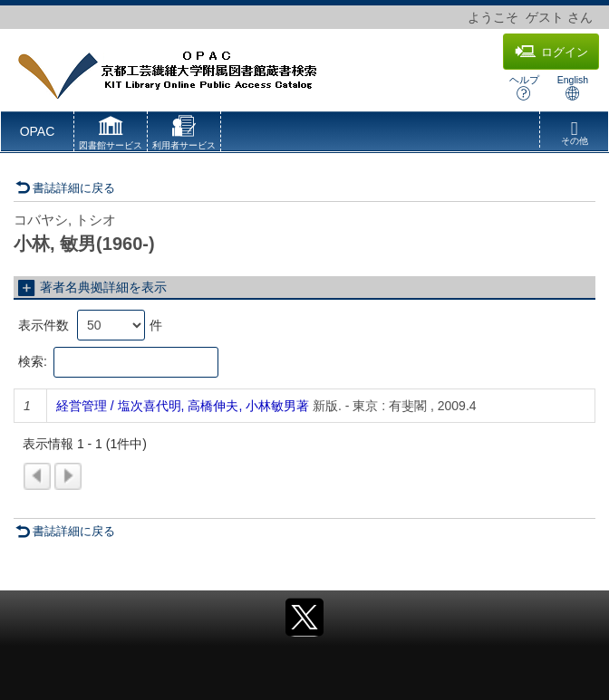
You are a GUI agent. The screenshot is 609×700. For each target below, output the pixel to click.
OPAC (38, 131)
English (573, 87)
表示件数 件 (90, 325)
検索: (118, 362)
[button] (111, 135)
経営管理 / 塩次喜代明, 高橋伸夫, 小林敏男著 (183, 406)
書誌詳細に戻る (65, 188)
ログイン (551, 52)
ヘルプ (524, 87)
